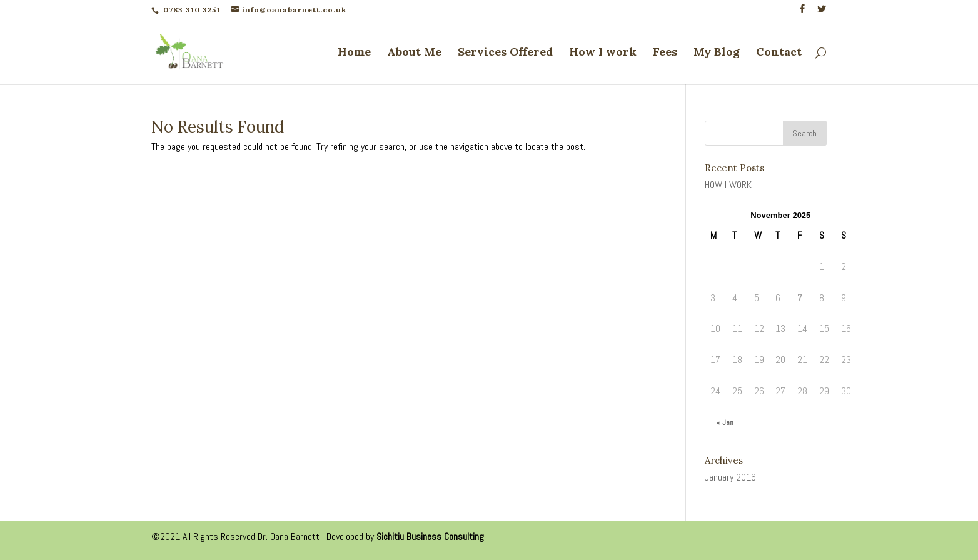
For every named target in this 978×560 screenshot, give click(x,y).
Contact (779, 53)
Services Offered (505, 53)
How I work (603, 53)
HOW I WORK (728, 185)
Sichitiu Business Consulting (430, 537)
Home (354, 53)
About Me (414, 53)
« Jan (725, 422)
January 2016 (730, 477)
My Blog (717, 53)
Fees (665, 53)
